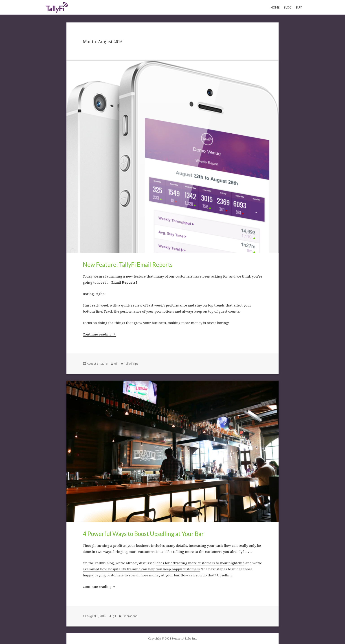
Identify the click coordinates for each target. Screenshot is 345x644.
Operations (130, 616)
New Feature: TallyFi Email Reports (128, 265)
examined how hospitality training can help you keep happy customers (141, 569)
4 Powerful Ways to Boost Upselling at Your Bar (143, 534)
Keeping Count (57, 7)
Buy (299, 7)
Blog (288, 7)
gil (116, 364)
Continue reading (99, 334)
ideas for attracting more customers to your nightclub (200, 563)
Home (275, 7)
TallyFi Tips (131, 364)
